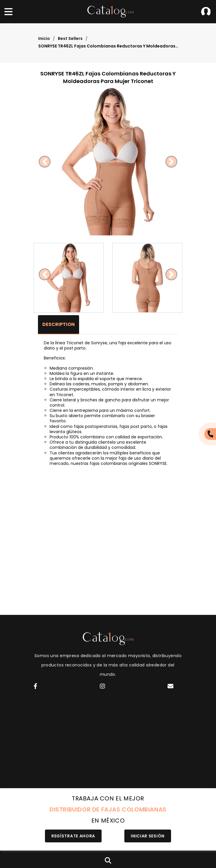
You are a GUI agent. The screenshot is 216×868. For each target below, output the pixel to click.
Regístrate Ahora (73, 836)
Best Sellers (70, 38)
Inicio (44, 38)
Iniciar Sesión (206, 12)
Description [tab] (59, 324)
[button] (45, 162)
